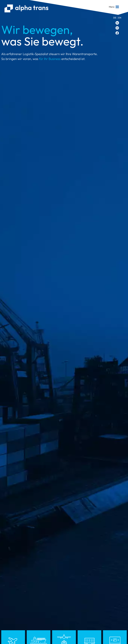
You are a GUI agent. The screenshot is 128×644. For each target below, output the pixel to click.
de (115, 18)
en (120, 18)
